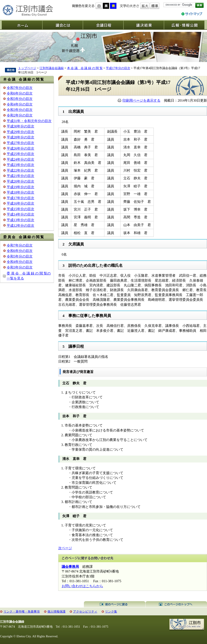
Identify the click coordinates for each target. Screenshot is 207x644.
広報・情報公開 (184, 25)
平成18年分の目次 (20, 192)
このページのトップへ (176, 604)
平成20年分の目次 (20, 181)
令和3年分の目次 (20, 110)
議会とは (63, 25)
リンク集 (111, 611)
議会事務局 (70, 567)
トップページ (27, 68)
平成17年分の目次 (118, 68)
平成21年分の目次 (20, 176)
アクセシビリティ (85, 611)
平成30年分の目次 (20, 126)
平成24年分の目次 (20, 159)
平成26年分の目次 (20, 148)
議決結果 (144, 25)
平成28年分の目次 (20, 137)
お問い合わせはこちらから (82, 586)
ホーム (22, 25)
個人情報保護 (56, 611)
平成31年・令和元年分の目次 (29, 121)
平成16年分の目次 (20, 203)
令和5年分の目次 (20, 99)
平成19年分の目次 (20, 187)
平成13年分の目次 (20, 220)
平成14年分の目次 (20, 214)
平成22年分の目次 (20, 170)
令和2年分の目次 (20, 115)
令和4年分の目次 (20, 104)
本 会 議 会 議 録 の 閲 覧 (85, 68)
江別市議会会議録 (52, 68)
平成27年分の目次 (20, 143)
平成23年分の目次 (20, 165)
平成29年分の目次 (20, 132)
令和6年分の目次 (20, 93)
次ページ (65, 548)
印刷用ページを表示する (141, 100)
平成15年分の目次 (20, 209)
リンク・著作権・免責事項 (22, 611)
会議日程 (103, 25)
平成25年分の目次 (20, 154)
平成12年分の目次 (20, 226)
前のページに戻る (115, 604)
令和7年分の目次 (20, 88)
